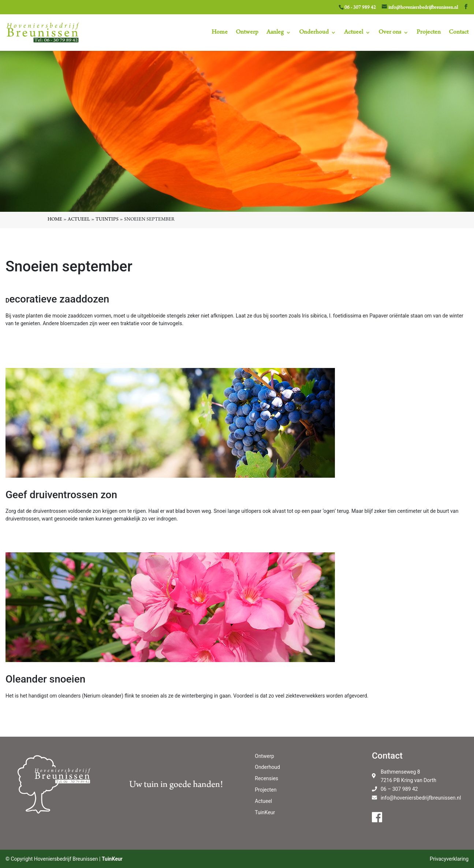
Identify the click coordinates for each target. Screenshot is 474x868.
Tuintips (107, 220)
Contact (459, 33)
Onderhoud (314, 33)
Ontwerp (247, 33)
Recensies (266, 778)
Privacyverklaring (449, 859)
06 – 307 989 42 (399, 789)
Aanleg (275, 33)
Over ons (390, 33)
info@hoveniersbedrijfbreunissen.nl (421, 798)
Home (220, 33)
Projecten (429, 33)
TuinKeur (265, 812)
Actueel (354, 33)
